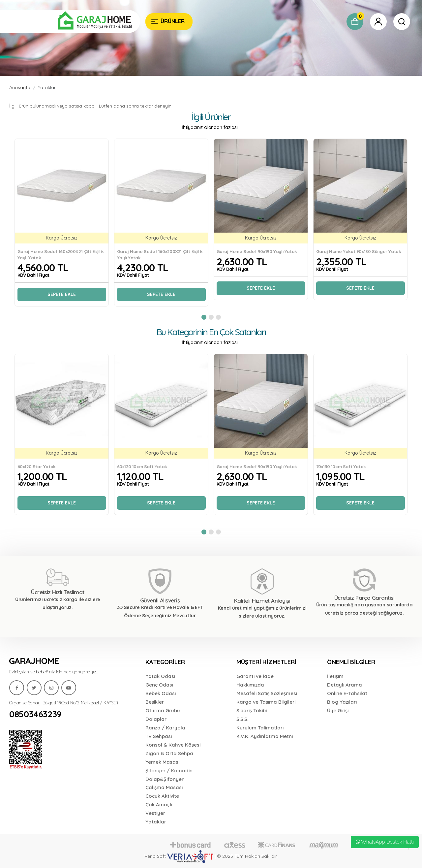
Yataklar (47, 87)
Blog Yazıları (342, 702)
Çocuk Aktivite (162, 796)
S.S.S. (242, 719)
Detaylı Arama (345, 685)
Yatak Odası (160, 676)
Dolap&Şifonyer (165, 779)
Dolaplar (156, 719)
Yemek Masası (162, 762)
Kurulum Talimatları (260, 728)
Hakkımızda (250, 685)
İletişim (335, 676)
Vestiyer (155, 813)
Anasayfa (20, 87)
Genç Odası (159, 685)
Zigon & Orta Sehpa (169, 753)
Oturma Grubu (163, 710)
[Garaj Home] (75, 21)
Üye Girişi (338, 710)
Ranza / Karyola (165, 728)
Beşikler (155, 702)
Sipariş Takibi (252, 710)
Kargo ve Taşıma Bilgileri (266, 702)
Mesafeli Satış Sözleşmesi (267, 693)
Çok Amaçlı (159, 804)
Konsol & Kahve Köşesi (173, 745)
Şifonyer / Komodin (169, 771)
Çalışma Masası (164, 787)
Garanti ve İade (255, 676)
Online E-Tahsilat (347, 693)
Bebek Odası (161, 693)
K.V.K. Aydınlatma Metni (265, 736)
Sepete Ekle (62, 294)
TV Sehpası (159, 736)
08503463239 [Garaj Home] (35, 714)
